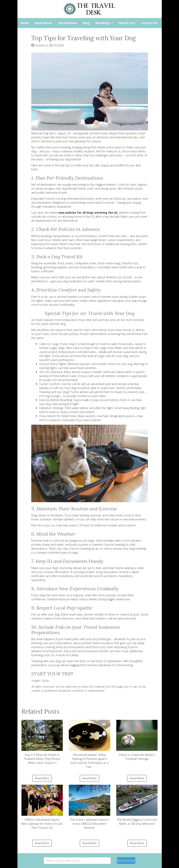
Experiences (44, 23)
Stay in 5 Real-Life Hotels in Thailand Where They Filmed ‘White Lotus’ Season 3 (42, 742)
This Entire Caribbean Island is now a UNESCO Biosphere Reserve (89, 807)
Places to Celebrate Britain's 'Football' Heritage (137, 740)
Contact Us (149, 23)
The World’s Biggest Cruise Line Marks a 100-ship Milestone (137, 805)
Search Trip (127, 23)
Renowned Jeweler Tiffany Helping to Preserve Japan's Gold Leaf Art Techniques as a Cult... (89, 744)
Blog (86, 23)
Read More (42, 778)
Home (25, 23)
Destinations (68, 23)
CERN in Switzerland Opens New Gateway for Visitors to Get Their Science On (42, 807)
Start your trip (126, 860)
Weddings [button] (104, 23)
